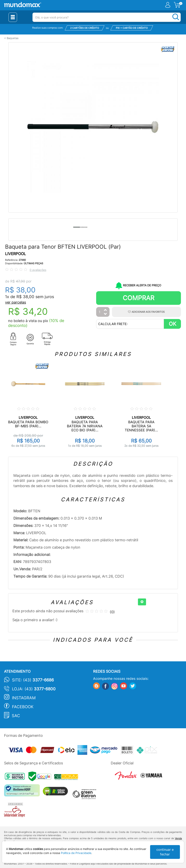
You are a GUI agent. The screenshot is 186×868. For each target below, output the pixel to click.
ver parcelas (16, 302)
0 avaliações (38, 270)
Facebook (23, 707)
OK (173, 324)
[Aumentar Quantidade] (105, 310)
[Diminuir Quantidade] (105, 314)
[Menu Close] (13, 17)
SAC (16, 716)
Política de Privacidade (76, 853)
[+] (142, 602)
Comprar (139, 298)
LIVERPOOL (16, 254)
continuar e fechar (165, 852)
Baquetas (13, 38)
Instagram (24, 698)
